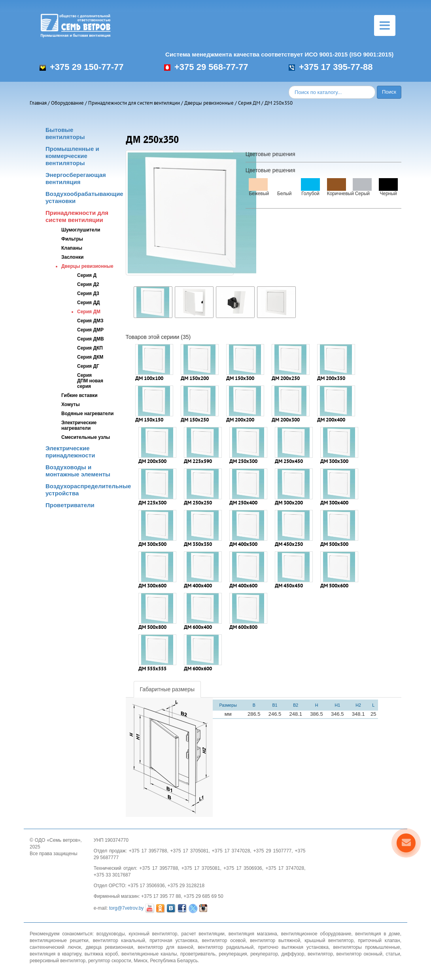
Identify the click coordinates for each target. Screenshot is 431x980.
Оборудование (67, 103)
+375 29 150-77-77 (82, 67)
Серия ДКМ (90, 357)
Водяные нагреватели (87, 414)
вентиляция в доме (377, 934)
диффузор (293, 954)
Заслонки (72, 257)
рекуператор (264, 954)
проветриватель (198, 954)
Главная (38, 103)
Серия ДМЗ (90, 321)
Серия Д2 (88, 284)
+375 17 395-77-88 (331, 67)
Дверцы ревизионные (209, 103)
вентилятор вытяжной (275, 940)
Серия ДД (88, 303)
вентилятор (320, 954)
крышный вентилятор (329, 940)
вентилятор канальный (119, 940)
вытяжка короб (101, 954)
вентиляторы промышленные (366, 947)
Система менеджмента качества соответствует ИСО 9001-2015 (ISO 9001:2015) (279, 54)
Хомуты (71, 404)
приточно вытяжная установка (293, 947)
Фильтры (72, 239)
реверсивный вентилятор (58, 961)
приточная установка (173, 940)
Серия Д (87, 275)
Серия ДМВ (91, 339)
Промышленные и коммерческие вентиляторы (72, 156)
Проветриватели (70, 505)
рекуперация (233, 954)
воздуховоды (111, 934)
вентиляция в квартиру (55, 954)
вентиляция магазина (253, 934)
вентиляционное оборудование (316, 934)
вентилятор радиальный (226, 947)
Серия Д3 (88, 293)
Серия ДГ (88, 366)
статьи (393, 954)
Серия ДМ (249, 103)
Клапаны (72, 248)
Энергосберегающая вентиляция (76, 178)
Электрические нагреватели (79, 425)
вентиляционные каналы (149, 954)
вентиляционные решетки (59, 940)
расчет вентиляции (203, 934)
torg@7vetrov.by (126, 908)
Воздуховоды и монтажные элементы (78, 471)
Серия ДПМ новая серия (90, 381)
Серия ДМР (90, 330)
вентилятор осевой (224, 940)
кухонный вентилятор (153, 934)
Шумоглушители (81, 230)
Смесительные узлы (86, 437)
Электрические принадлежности (70, 452)
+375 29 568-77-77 (206, 67)
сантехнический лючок (55, 947)
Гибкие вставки (79, 395)
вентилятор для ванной (165, 947)
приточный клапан (379, 940)
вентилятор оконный (359, 954)
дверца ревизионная (110, 947)
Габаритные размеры (167, 689)
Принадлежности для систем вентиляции (134, 103)
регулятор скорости (110, 961)
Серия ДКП (90, 348)
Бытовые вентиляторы (65, 133)
